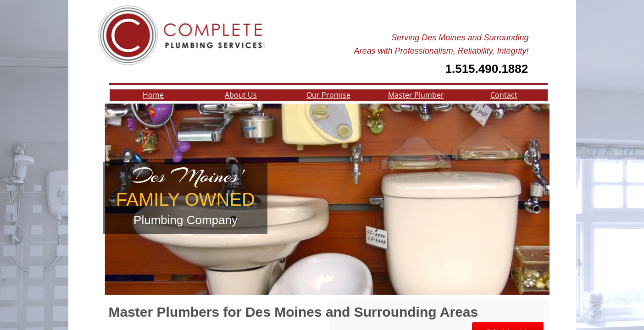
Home (153, 95)
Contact (504, 95)
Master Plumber (416, 95)
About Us (241, 95)
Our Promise (328, 95)
